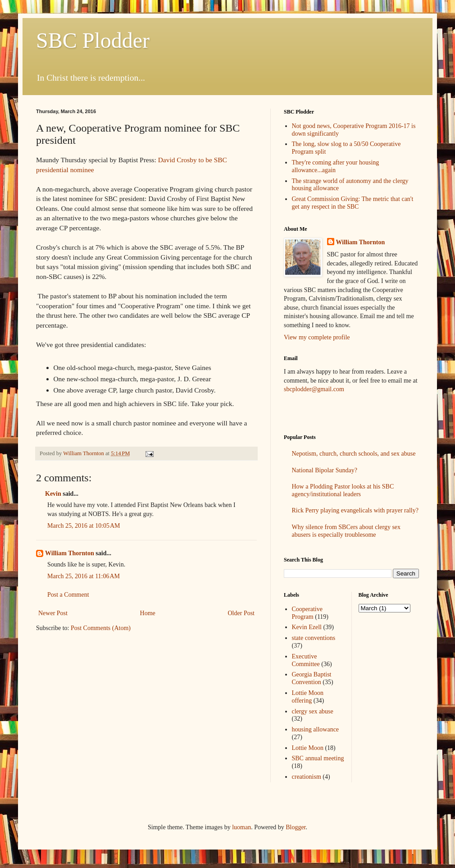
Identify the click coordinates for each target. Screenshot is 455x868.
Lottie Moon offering (308, 697)
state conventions (314, 638)
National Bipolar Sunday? (325, 470)
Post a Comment (68, 595)
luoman (241, 827)
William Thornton (70, 553)
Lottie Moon (308, 748)
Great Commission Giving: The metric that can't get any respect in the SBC (353, 203)
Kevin (53, 494)
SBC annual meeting (318, 758)
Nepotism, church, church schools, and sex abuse (354, 454)
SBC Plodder (93, 40)
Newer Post (53, 613)
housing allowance (316, 729)
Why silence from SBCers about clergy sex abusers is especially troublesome (346, 531)
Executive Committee (306, 660)
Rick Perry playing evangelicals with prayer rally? (355, 510)
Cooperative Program (307, 613)
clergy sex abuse (313, 711)
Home (148, 613)
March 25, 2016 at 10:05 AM (84, 526)
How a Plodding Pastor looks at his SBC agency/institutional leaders (343, 490)
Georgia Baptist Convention (312, 678)
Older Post (241, 613)
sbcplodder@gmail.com (314, 389)
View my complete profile (317, 337)
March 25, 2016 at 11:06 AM (84, 576)
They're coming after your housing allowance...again (336, 166)
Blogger (296, 827)
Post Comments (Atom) (101, 628)
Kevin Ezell (307, 627)
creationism (307, 777)
